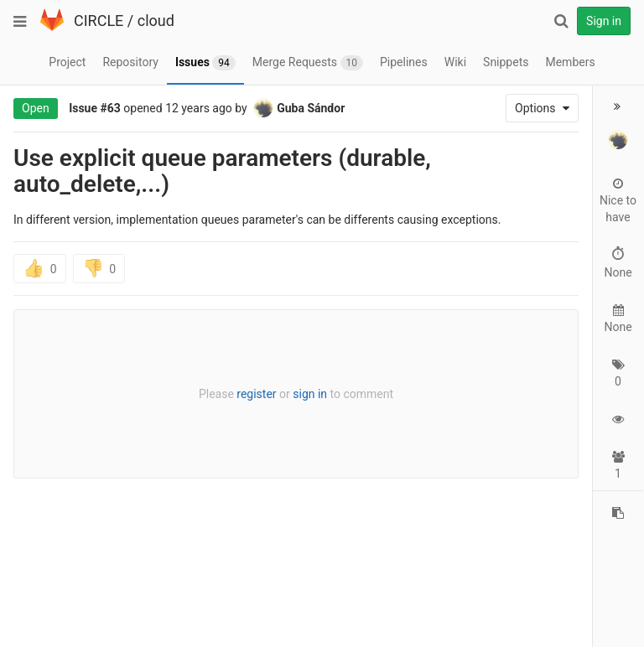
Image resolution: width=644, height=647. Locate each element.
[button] (618, 106)
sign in (310, 394)
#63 (111, 108)
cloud (156, 21)
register (256, 394)
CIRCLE (99, 21)
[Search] (561, 21)
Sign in (604, 21)
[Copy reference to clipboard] (618, 513)
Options (542, 108)
